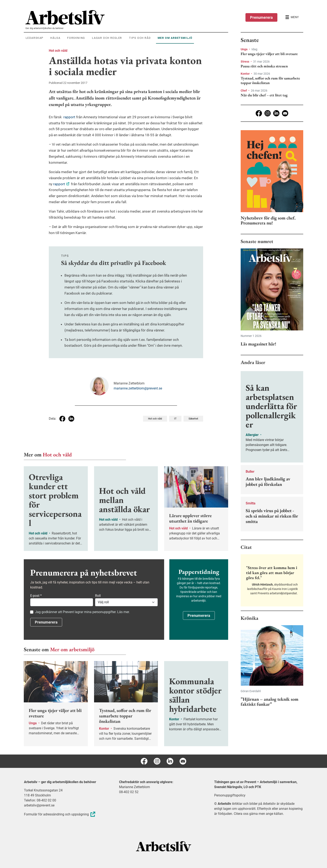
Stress (245, 62)
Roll (98, 596)
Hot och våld (58, 51)
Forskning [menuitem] (76, 38)
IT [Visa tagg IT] (175, 419)
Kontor (245, 74)
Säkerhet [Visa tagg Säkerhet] (193, 419)
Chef (244, 91)
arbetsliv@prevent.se (39, 805)
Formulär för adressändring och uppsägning (60, 814)
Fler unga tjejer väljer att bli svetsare (269, 54)
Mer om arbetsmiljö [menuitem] (175, 38)
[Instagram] (268, 113)
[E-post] (285, 113)
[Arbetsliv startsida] (164, 846)
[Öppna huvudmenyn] (292, 17)
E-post (36, 596)
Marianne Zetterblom (135, 787)
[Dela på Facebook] (62, 419)
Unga (244, 49)
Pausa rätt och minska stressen (264, 66)
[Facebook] (259, 113)
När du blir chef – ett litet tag (264, 95)
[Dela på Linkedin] (71, 419)
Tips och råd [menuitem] (140, 38)
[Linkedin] (276, 113)
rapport (69, 117)
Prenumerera (261, 17)
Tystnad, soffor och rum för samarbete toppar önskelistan (270, 80)
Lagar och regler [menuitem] (107, 38)
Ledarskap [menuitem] (35, 38)
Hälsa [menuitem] (55, 38)
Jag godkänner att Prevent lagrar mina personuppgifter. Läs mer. (82, 612)
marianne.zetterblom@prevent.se (138, 388)
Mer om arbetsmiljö (72, 649)
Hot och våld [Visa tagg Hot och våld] (155, 419)
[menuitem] (127, 17)
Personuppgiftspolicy (230, 795)
